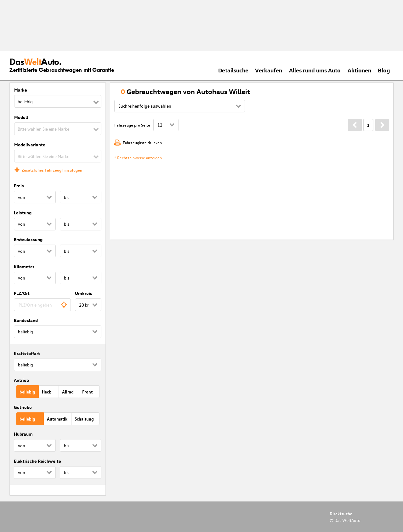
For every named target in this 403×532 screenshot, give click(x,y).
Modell (21, 117)
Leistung (23, 213)
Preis (19, 186)
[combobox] (42, 305)
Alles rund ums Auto (315, 70)
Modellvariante (30, 145)
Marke (21, 90)
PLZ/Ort (22, 293)
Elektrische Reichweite (37, 461)
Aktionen (359, 70)
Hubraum (23, 434)
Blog (384, 70)
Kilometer (24, 266)
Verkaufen (269, 70)
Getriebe (23, 407)
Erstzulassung (28, 239)
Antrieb (21, 380)
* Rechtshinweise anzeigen (138, 158)
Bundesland (26, 320)
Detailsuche (233, 70)
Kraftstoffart (27, 353)
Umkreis (84, 293)
